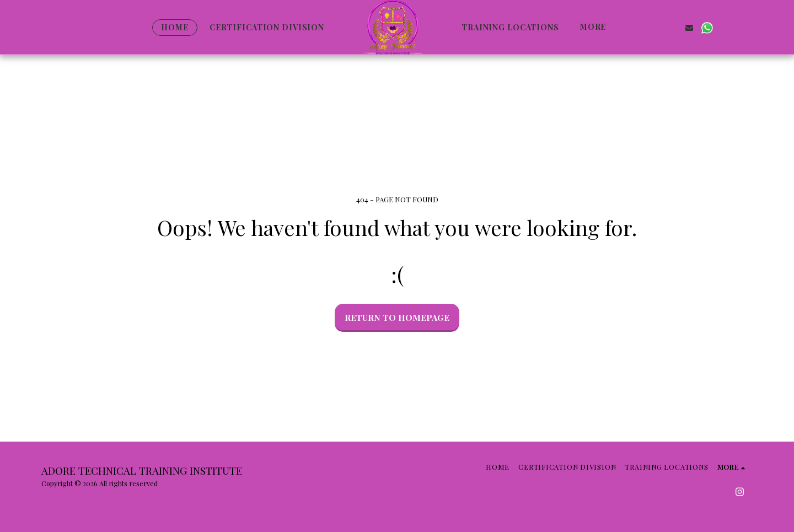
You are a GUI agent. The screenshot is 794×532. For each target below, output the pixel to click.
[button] (637, 27)
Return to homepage (397, 317)
